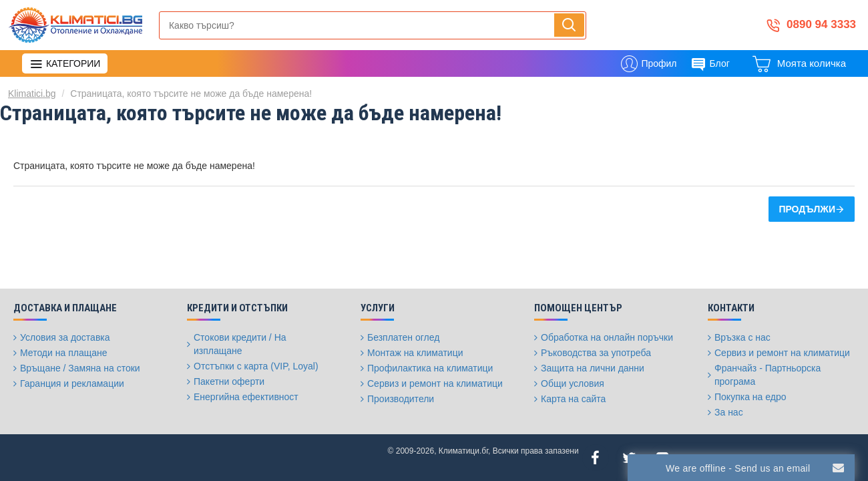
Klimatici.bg (32, 94)
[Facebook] (596, 458)
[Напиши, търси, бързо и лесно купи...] (569, 25)
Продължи (807, 209)
